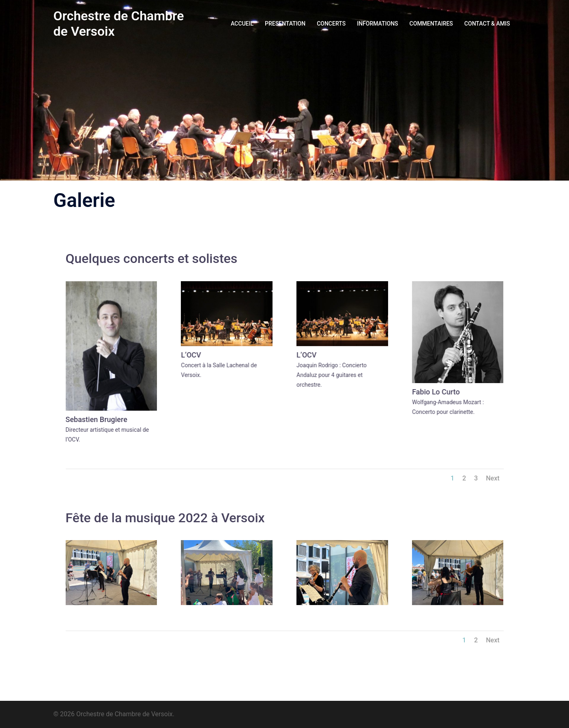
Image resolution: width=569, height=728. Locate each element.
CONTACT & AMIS (487, 24)
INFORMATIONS (377, 24)
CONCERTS (331, 24)
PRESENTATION (285, 24)
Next (493, 478)
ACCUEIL (242, 24)
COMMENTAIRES (431, 24)
